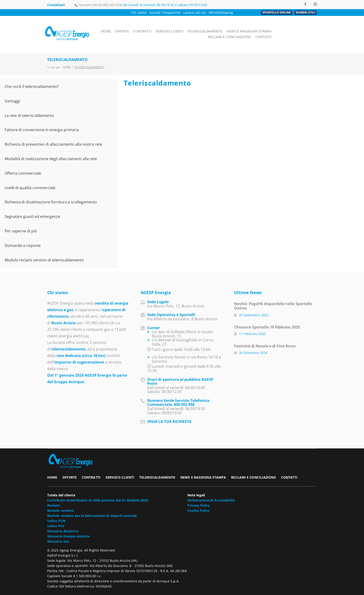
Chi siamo (139, 13)
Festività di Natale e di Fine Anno (265, 337)
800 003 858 (112, 5)
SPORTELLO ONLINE (277, 13)
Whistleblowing (221, 13)
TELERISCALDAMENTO (212, 27)
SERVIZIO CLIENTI (179, 27)
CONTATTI (309, 32)
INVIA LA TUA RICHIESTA (169, 412)
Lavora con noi (195, 13)
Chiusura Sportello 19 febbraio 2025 (267, 318)
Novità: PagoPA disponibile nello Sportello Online (273, 297)
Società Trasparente (165, 13)
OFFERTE (134, 27)
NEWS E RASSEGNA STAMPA (253, 27)
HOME (119, 27)
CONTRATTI (154, 27)
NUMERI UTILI (305, 13)
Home (67, 58)
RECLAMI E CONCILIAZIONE (297, 27)
